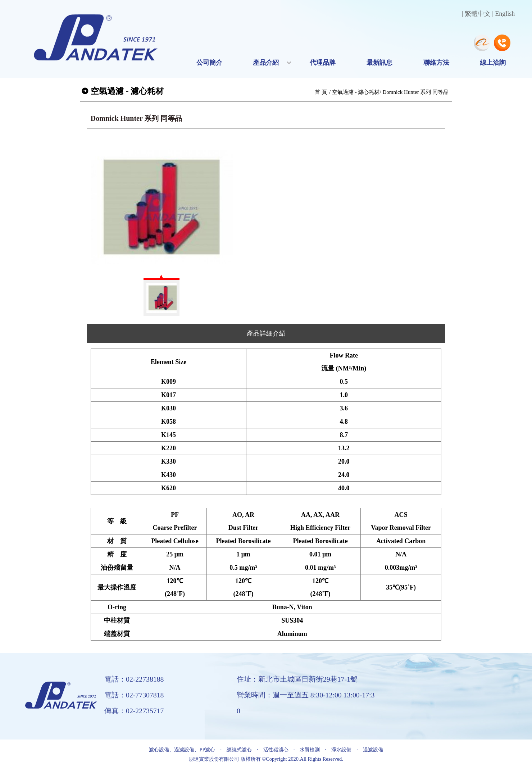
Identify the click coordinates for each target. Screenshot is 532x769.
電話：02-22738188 (134, 679)
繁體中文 (478, 14)
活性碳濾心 (276, 750)
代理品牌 (323, 63)
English (505, 14)
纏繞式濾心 (239, 750)
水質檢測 (310, 750)
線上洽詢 (493, 63)
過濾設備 (373, 750)
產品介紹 (266, 63)
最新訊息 (379, 63)
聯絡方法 (436, 63)
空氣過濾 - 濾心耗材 (356, 92)
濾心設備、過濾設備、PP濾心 (182, 750)
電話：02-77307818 (134, 695)
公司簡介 (209, 63)
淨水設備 (341, 750)
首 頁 (321, 92)
